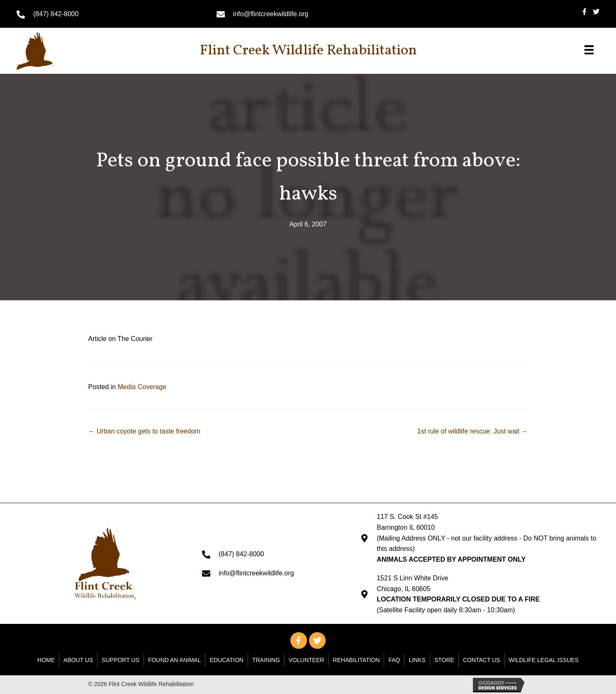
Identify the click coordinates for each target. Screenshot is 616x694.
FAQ (394, 660)
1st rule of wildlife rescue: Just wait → (473, 431)
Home (46, 660)
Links (417, 660)
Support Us (121, 660)
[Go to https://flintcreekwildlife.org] (54, 51)
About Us (78, 660)
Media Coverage (142, 387)
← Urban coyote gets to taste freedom (144, 431)
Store (444, 660)
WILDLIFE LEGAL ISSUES (544, 660)
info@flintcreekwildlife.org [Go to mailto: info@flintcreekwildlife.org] (271, 14)
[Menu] (589, 50)
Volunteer (307, 660)
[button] (299, 640)
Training (266, 660)
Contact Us (482, 660)
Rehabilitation (356, 660)
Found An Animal (175, 660)
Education (226, 660)
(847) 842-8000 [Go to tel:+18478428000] (56, 14)
